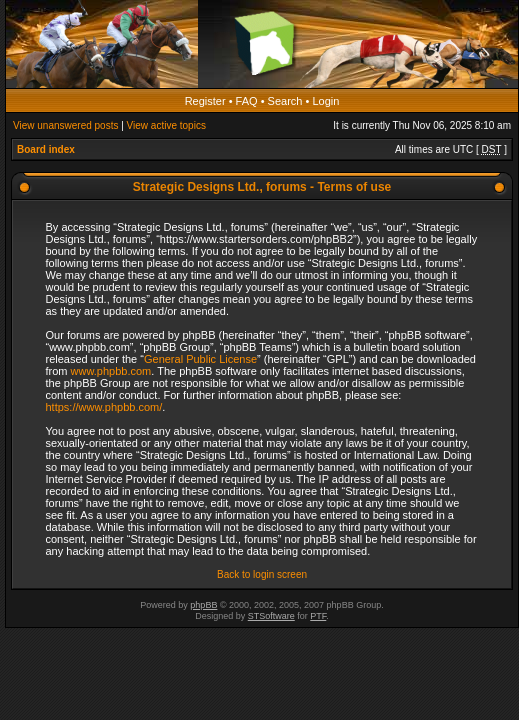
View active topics (166, 125)
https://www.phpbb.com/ (104, 407)
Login (325, 101)
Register (205, 101)
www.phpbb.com (111, 371)
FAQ (247, 101)
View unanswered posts (65, 125)
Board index (46, 149)
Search (285, 101)
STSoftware (271, 616)
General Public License (200, 359)
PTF (318, 616)
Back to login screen (262, 574)
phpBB (203, 605)
